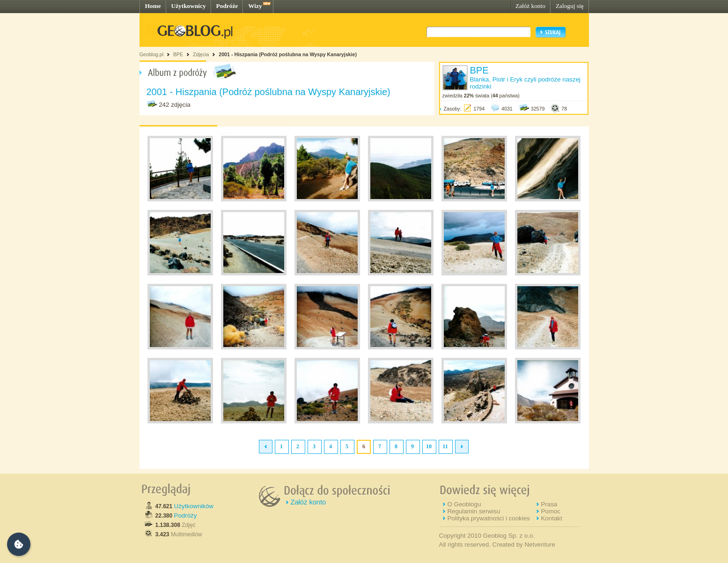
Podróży (186, 515)
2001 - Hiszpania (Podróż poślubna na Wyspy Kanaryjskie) (288, 54)
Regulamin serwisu (474, 511)
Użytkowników (194, 506)
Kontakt (551, 518)
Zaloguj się (570, 6)
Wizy (255, 6)
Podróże (227, 6)
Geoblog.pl (152, 54)
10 (429, 446)
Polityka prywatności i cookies (488, 518)
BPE (178, 54)
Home (153, 6)
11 (445, 446)
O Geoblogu (464, 504)
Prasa (549, 504)
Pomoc (550, 511)
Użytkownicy (189, 6)
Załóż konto (530, 6)
